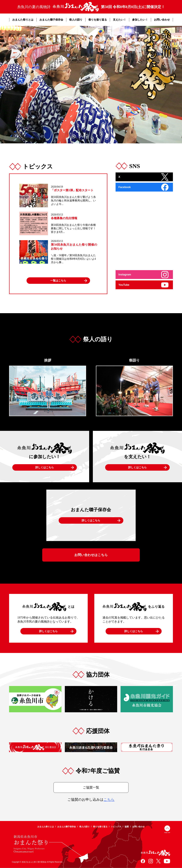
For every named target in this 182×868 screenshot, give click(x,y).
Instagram (125, 275)
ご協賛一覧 (91, 787)
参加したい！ (140, 20)
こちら (109, 799)
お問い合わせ (162, 20)
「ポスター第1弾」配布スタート (72, 190)
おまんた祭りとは (23, 20)
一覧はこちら (58, 281)
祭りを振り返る (98, 20)
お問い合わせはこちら (91, 555)
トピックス (116, 827)
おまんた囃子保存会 (51, 20)
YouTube (124, 285)
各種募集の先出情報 (64, 218)
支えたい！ (120, 20)
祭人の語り (76, 20)
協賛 (127, 827)
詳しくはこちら (45, 467)
